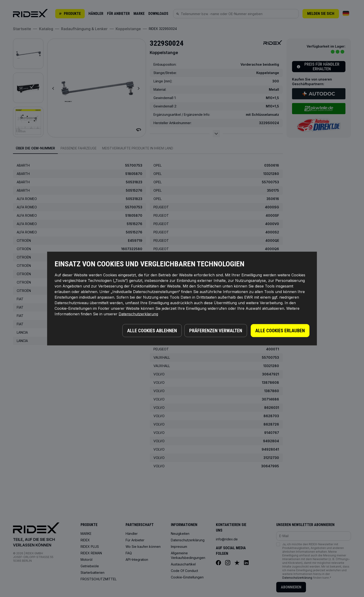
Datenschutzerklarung (138, 314)
